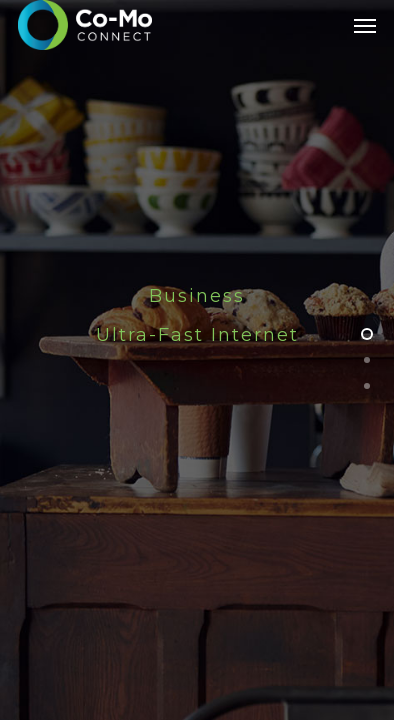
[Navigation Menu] (365, 25)
